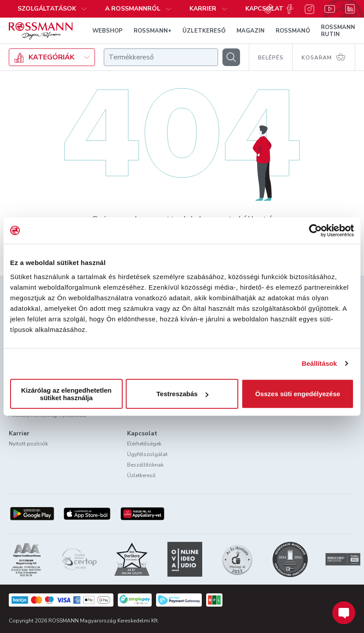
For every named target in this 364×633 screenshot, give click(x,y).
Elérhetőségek (144, 444)
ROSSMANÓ (293, 31)
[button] (138, 9)
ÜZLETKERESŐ (204, 31)
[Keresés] (231, 57)
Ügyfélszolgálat (147, 454)
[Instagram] (309, 9)
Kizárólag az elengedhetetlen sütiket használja (66, 394)
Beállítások (319, 363)
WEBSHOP (107, 31)
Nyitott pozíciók (28, 444)
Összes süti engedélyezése (297, 394)
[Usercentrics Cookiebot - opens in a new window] (315, 231)
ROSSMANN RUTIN (338, 31)
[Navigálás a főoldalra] (41, 31)
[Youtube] (330, 9)
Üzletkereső (141, 475)
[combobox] (161, 57)
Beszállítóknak (145, 465)
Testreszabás (182, 394)
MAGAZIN (251, 31)
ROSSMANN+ (153, 31)
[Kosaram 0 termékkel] (324, 57)
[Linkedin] (350, 9)
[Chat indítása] (344, 613)
